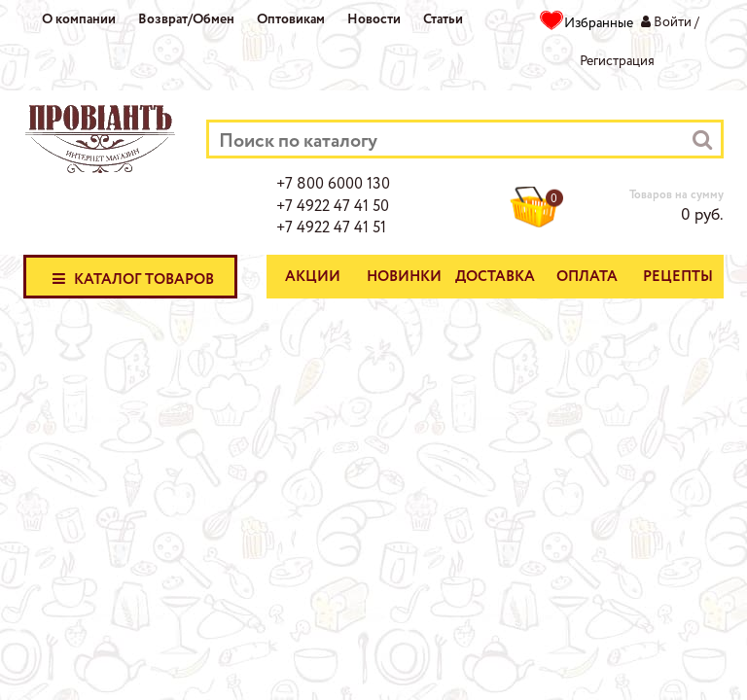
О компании (79, 19)
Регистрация (617, 61)
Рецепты (678, 277)
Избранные (599, 23)
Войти (673, 22)
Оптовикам (291, 19)
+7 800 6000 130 (333, 185)
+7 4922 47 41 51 (331, 228)
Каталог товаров (130, 278)
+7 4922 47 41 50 (333, 207)
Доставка (495, 277)
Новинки (404, 277)
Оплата (587, 277)
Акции (313, 277)
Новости (374, 19)
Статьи (443, 19)
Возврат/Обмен (186, 19)
